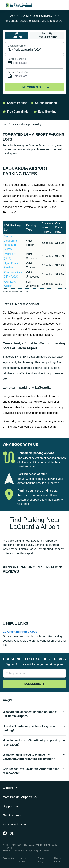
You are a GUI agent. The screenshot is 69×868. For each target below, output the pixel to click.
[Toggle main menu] (64, 5)
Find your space (34, 87)
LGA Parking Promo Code (20, 632)
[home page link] (17, 5)
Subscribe (34, 684)
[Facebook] (5, 833)
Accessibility (8, 858)
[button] (34, 715)
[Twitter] (12, 833)
